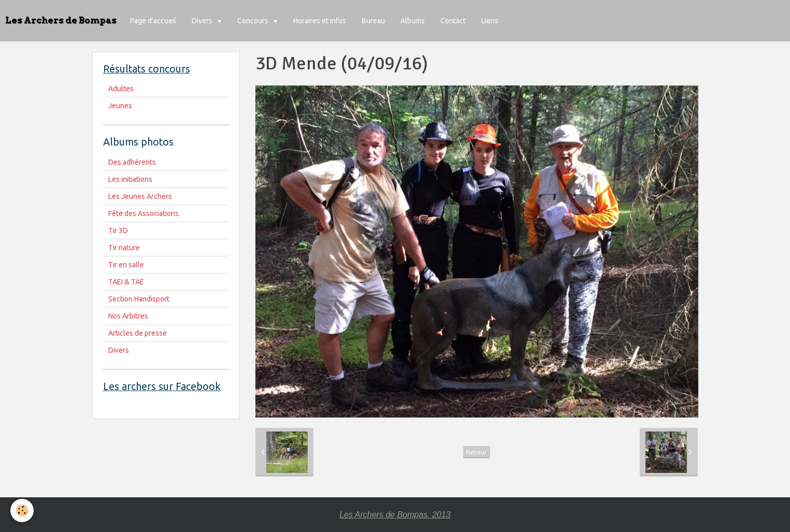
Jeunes (120, 106)
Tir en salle (126, 265)
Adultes (121, 89)
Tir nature (124, 248)
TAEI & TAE (126, 282)
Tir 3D (118, 231)
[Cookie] (22, 511)
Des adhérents (132, 162)
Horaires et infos (320, 21)
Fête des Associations (143, 213)
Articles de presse (138, 333)
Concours (254, 21)
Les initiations (130, 179)
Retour (477, 452)
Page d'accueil (153, 21)
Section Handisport (139, 299)
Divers (203, 21)
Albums (413, 21)
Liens (490, 21)
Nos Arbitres (128, 316)
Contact (453, 21)
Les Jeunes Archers (140, 196)
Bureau (373, 21)
